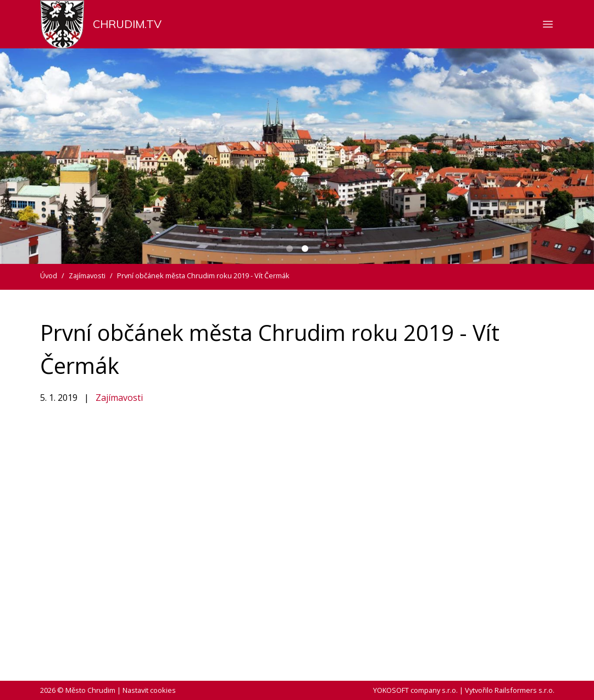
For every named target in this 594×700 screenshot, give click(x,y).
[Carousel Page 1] (290, 249)
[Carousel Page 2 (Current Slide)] (305, 249)
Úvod (49, 275)
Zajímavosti (119, 398)
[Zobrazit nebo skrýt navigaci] (548, 24)
